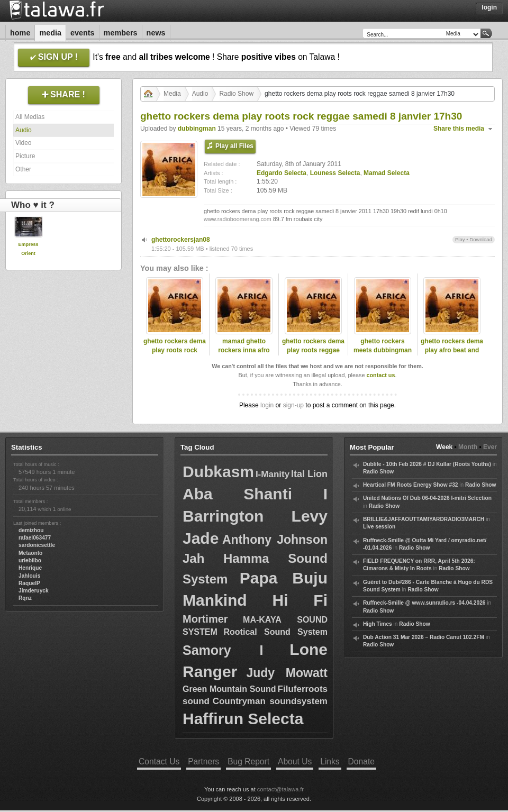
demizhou (31, 530)
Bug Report (248, 761)
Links (330, 761)
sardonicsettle (37, 545)
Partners (203, 761)
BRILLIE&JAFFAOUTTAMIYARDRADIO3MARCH (424, 519)
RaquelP (29, 583)
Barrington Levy (255, 516)
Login (489, 7)
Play (460, 239)
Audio (24, 130)
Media (50, 33)
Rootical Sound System (276, 632)
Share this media (459, 129)
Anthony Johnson (275, 540)
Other (23, 169)
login (267, 405)
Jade (201, 538)
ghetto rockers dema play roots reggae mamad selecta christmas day (313, 354)
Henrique (30, 568)
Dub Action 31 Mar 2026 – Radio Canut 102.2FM (424, 637)
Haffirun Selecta (243, 719)
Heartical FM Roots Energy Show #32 (410, 485)
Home (20, 33)
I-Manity (273, 474)
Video (23, 143)
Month (468, 447)
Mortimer (205, 619)
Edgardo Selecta (282, 173)
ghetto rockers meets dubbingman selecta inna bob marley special (383, 354)
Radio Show (236, 94)
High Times (378, 624)
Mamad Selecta (387, 173)
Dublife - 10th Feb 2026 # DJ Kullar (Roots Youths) (427, 464)
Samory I (223, 650)
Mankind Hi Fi (255, 600)
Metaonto (30, 553)
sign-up (293, 405)
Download (481, 239)
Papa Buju (284, 578)
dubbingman (197, 129)
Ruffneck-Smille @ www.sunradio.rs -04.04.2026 (424, 603)
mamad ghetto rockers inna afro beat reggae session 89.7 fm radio (244, 354)
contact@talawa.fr (280, 789)
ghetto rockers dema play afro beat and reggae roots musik (452, 350)
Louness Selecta (335, 173)
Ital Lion (309, 474)
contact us (380, 375)
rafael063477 (35, 538)
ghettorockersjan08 (181, 240)
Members (121, 33)
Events (83, 33)
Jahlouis (29, 576)
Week (444, 447)
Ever (490, 447)
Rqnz (25, 598)
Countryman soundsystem (270, 701)
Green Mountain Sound (229, 689)
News (156, 33)
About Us (295, 761)
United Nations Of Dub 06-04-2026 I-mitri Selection (427, 498)
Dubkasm (218, 472)
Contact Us (159, 761)
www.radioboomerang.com (238, 219)
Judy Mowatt (287, 673)
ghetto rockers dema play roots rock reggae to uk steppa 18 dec (175, 354)
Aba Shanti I (255, 494)
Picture (25, 156)
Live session (379, 527)
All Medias (30, 117)
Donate (361, 761)
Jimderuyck (34, 591)
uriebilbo (30, 560)
